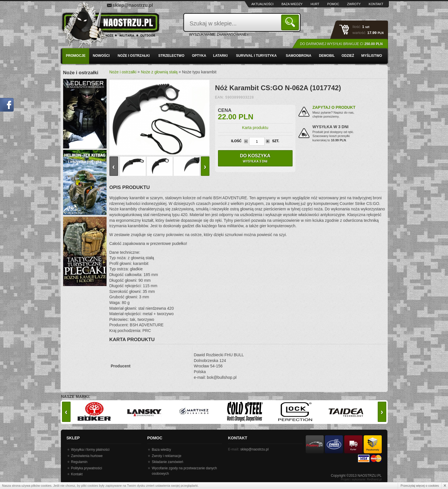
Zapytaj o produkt (334, 107)
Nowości (101, 56)
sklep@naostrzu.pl (133, 5)
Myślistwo (372, 56)
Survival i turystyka (256, 56)
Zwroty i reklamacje (166, 456)
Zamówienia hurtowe (87, 456)
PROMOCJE (76, 56)
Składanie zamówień (167, 462)
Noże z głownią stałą (159, 72)
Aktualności (263, 4)
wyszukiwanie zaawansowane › (219, 35)
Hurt (315, 4)
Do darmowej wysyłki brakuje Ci (341, 44)
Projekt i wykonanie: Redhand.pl (361, 479)
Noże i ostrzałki (134, 56)
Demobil (327, 56)
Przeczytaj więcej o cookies (420, 486)
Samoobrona (298, 56)
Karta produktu (255, 128)
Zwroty (354, 4)
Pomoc (333, 4)
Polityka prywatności (87, 468)
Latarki (220, 56)
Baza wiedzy (292, 4)
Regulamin (79, 462)
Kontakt (376, 4)
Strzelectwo (171, 56)
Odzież (348, 56)
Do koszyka (255, 158)
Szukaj (291, 22)
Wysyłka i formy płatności (90, 450)
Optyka (199, 56)
